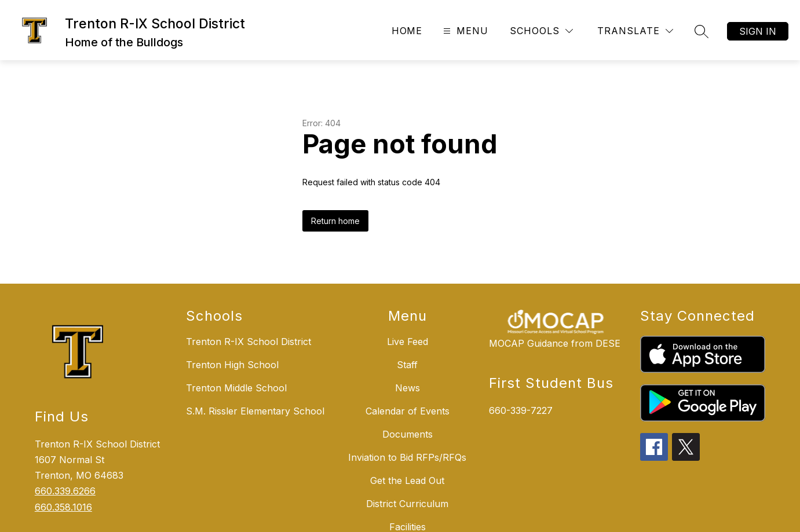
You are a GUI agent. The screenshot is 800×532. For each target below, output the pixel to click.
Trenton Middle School (236, 388)
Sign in (758, 31)
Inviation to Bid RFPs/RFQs (407, 457)
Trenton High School (232, 365)
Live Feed (408, 342)
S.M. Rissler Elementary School (255, 411)
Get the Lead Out (407, 480)
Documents (408, 434)
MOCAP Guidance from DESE (555, 343)
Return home (335, 221)
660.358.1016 (63, 507)
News (408, 388)
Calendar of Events (408, 411)
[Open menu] (464, 31)
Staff (407, 365)
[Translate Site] (635, 31)
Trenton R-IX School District (249, 342)
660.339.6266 (65, 491)
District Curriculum (407, 504)
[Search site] (702, 31)
